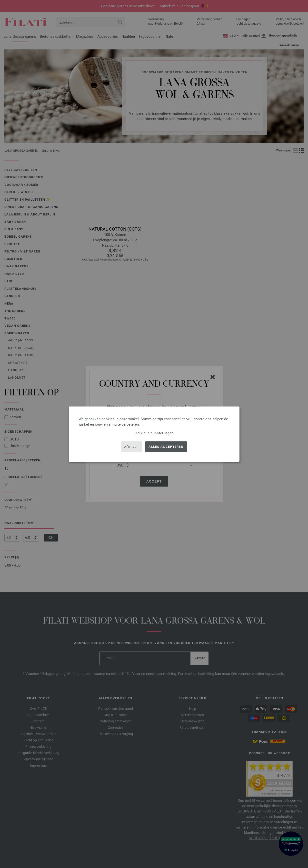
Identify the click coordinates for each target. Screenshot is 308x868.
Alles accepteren (166, 447)
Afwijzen (131, 447)
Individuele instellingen (154, 433)
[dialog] (154, 434)
